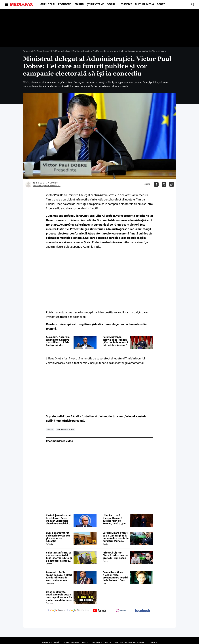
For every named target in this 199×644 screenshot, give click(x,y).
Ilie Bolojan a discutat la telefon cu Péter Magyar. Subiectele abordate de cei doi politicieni (58, 519)
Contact (153, 643)
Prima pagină (29, 51)
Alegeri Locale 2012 (45, 51)
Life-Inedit (125, 4)
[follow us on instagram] (121, 611)
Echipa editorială (51, 643)
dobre (50, 429)
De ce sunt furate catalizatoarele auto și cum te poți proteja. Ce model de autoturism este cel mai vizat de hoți (59, 596)
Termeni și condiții (101, 643)
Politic (79, 4)
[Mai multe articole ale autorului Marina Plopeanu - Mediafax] (28, 184)
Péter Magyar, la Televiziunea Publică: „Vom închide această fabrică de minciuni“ (115, 341)
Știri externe (95, 4)
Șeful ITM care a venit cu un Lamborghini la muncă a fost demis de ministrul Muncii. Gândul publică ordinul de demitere (116, 537)
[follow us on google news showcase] (78, 611)
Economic (65, 4)
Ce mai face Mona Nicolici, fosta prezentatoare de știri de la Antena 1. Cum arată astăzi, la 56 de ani (115, 576)
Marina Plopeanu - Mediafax (47, 185)
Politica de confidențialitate (130, 643)
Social (111, 4)
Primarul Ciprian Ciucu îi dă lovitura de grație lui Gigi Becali (115, 555)
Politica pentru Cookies (76, 643)
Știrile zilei (48, 4)
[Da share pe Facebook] (156, 184)
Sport (161, 4)
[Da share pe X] (164, 184)
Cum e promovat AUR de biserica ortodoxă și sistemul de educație (58, 537)
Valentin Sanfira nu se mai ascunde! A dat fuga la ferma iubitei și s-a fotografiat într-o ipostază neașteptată (59, 557)
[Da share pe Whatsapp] (172, 184)
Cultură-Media (144, 4)
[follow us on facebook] (142, 611)
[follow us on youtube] (100, 611)
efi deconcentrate (65, 429)
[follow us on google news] (57, 611)
